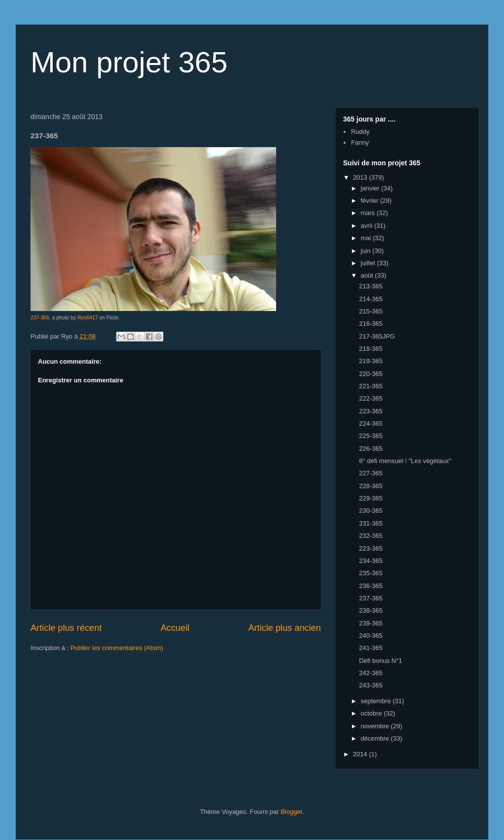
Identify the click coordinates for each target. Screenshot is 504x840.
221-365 (371, 386)
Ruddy (360, 132)
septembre (377, 701)
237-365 (40, 318)
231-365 (371, 523)
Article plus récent (66, 628)
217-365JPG (377, 336)
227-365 (371, 473)
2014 (361, 754)
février (371, 201)
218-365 (371, 349)
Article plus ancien (284, 628)
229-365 (371, 498)
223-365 (371, 411)
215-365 (371, 311)
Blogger (291, 812)
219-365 (371, 361)
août (368, 275)
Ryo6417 (88, 318)
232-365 (371, 536)
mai (367, 238)
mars (369, 213)
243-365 (371, 685)
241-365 (371, 648)
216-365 (371, 324)
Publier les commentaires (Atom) (117, 648)
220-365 (371, 374)
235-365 (371, 573)
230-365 (371, 511)
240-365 (371, 636)
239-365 (371, 623)
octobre (372, 713)
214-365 (371, 299)
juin (367, 251)
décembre (376, 738)
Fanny (360, 142)
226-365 (371, 449)
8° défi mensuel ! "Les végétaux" (405, 461)
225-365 (371, 436)
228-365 (371, 486)
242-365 (371, 673)
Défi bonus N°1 (380, 661)
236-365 (371, 586)
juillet (369, 263)
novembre (376, 726)
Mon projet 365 (129, 62)
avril (367, 226)
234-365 (371, 561)
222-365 (371, 398)
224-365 (371, 423)
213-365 (371, 286)
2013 (361, 177)
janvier (371, 188)
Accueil (175, 628)
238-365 (371, 610)
